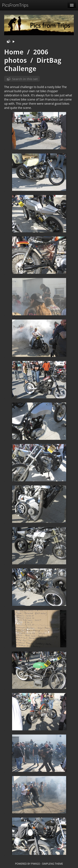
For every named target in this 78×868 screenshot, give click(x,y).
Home (14, 52)
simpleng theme (52, 864)
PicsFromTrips (15, 5)
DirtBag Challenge (33, 64)
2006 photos (26, 56)
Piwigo (35, 864)
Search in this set (25, 79)
